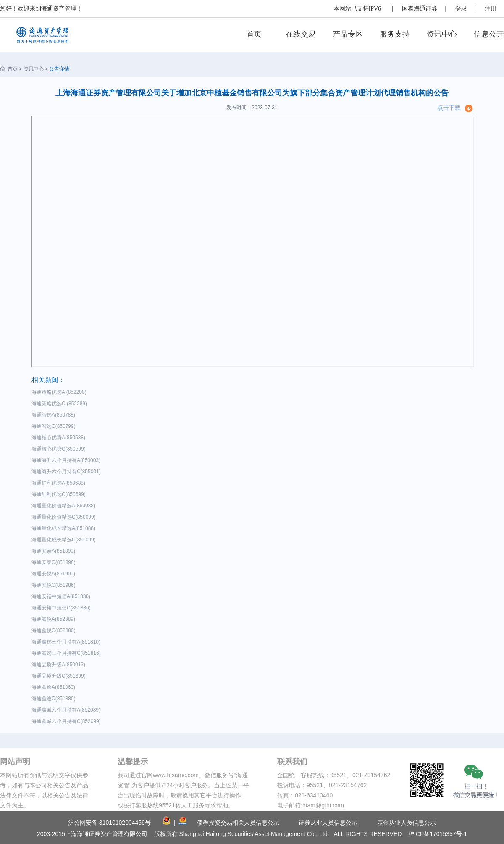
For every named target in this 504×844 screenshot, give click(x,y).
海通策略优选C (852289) (61, 404)
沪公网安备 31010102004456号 (109, 823)
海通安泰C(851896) (55, 562)
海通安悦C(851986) (55, 585)
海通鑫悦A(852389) (55, 619)
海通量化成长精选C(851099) (65, 540)
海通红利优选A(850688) (60, 483)
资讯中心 (442, 34)
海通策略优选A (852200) (60, 392)
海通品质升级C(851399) (60, 676)
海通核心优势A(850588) (60, 438)
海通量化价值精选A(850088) (65, 506)
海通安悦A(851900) (55, 574)
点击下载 (449, 108)
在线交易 (301, 34)
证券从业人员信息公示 (328, 823)
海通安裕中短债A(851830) (62, 596)
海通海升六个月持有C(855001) (67, 472)
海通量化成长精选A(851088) (65, 528)
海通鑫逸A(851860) (55, 687)
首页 (254, 34)
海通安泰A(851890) (55, 551)
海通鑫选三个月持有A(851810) (67, 642)
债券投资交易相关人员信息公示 (238, 823)
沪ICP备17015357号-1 (438, 834)
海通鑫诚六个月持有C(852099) (67, 721)
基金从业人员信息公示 (407, 823)
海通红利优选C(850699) (60, 494)
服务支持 (395, 34)
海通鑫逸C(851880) (55, 699)
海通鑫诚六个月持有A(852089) (67, 710)
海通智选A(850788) (55, 415)
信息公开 (489, 34)
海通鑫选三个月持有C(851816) (67, 653)
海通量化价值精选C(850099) (65, 517)
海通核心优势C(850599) (60, 449)
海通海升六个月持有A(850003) (67, 460)
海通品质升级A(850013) (60, 665)
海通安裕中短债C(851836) (62, 608)
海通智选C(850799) (55, 426)
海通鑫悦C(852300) (55, 630)
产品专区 (348, 34)
